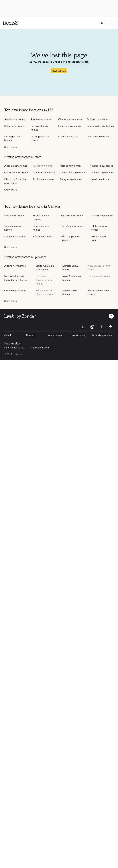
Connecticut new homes (73, 173)
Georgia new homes (71, 179)
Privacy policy (78, 335)
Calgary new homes (102, 216)
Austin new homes (41, 119)
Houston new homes (70, 126)
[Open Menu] (111, 23)
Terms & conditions (102, 335)
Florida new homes (43, 179)
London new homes (15, 236)
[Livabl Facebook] (101, 327)
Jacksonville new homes (100, 126)
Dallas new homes (14, 126)
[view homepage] (11, 23)
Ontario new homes (15, 290)
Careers (30, 335)
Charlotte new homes (70, 119)
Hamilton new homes (73, 226)
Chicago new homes (98, 119)
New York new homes (99, 136)
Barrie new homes (14, 216)
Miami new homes (68, 136)
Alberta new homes (15, 266)
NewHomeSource (14, 348)
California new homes (16, 173)
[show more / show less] (11, 147)
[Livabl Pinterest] (111, 327)
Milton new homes (43, 236)
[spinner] (102, 23)
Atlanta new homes (15, 119)
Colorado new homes (45, 173)
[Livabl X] (83, 327)
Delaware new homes (102, 173)
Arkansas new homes (101, 166)
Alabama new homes (16, 166)
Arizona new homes (71, 166)
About (8, 335)
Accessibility (55, 335)
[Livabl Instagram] (92, 327)
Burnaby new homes (72, 216)
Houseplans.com (40, 348)
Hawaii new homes (100, 179)
